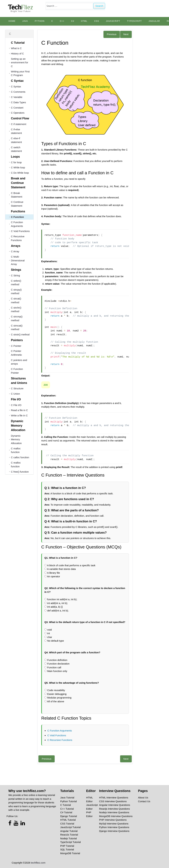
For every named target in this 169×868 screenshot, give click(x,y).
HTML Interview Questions (114, 798)
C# (73, 21)
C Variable (17, 97)
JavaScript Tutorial (70, 827)
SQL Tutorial (67, 849)
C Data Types (18, 102)
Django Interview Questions (114, 831)
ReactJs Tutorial (69, 835)
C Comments (18, 92)
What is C (16, 48)
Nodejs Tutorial (68, 838)
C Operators (18, 113)
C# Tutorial (66, 812)
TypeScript (134, 21)
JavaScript (113, 21)
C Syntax (16, 86)
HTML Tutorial (68, 820)
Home (12, 21)
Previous (112, 34)
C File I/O (16, 405)
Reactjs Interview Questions (115, 809)
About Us (143, 798)
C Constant (17, 108)
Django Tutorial (69, 816)
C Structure (17, 388)
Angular (154, 21)
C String (15, 275)
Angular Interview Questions (115, 805)
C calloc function (20, 457)
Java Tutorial (67, 798)
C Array (15, 251)
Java (25, 21)
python (40, 21)
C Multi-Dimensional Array (18, 260)
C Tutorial (66, 805)
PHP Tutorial (67, 846)
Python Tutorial (68, 801)
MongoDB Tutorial (70, 853)
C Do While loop (20, 173)
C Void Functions (20, 231)
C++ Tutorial (67, 809)
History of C (17, 54)
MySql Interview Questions (114, 824)
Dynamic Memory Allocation (16, 439)
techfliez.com (38, 863)
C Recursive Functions (60, 740)
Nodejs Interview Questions (114, 812)
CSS (97, 21)
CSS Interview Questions (113, 801)
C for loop (16, 162)
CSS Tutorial (67, 824)
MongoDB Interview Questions (116, 816)
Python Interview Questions (114, 827)
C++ (62, 21)
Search (99, 6)
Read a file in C (19, 410)
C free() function (20, 472)
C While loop (18, 167)
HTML (84, 21)
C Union (15, 394)
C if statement (19, 124)
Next (126, 34)
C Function (17, 217)
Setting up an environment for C (19, 62)
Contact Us (144, 801)
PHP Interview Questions (113, 820)
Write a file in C (19, 415)
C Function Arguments (60, 731)
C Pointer (16, 346)
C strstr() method (20, 334)
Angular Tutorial (69, 831)
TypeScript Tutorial (70, 842)
